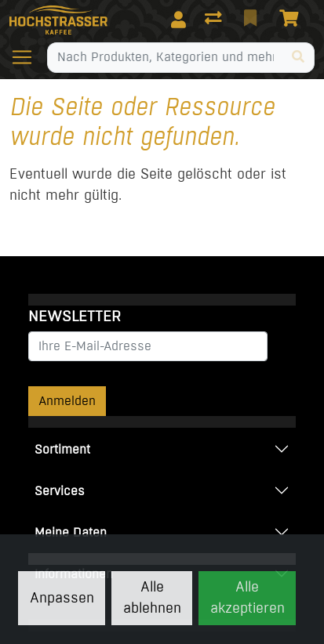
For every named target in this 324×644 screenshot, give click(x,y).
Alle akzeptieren (248, 597)
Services (60, 491)
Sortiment (62, 449)
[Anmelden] (178, 20)
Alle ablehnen (152, 597)
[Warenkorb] (292, 20)
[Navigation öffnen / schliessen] (28, 57)
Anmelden (67, 401)
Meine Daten (71, 532)
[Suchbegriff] (165, 57)
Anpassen (62, 598)
